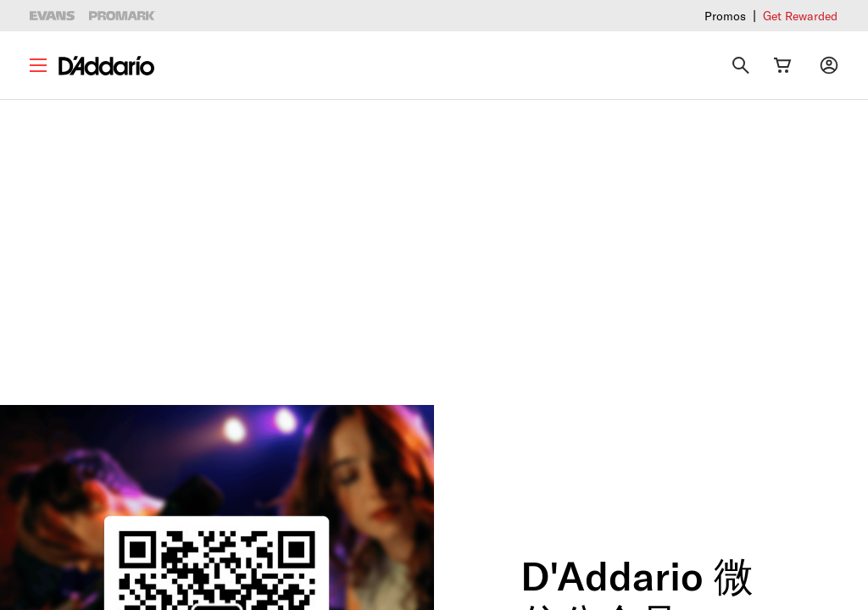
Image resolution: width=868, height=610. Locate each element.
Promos (725, 16)
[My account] (829, 65)
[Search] (741, 65)
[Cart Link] (782, 65)
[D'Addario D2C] (106, 66)
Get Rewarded (800, 16)
